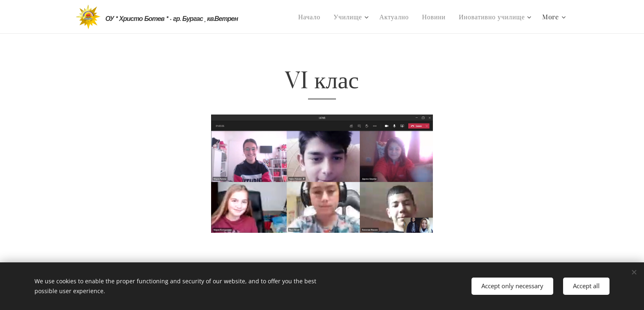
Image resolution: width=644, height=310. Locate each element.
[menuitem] (312, 17)
